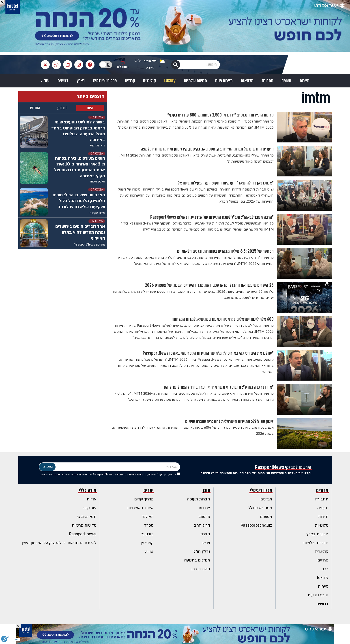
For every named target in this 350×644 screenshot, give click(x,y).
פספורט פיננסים (105, 81)
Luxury (170, 81)
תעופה (286, 81)
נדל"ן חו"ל (202, 552)
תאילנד (148, 517)
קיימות (323, 586)
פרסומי (204, 517)
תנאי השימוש (69, 475)
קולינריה (149, 81)
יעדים (149, 490)
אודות (91, 499)
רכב (325, 569)
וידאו (206, 543)
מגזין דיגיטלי (261, 490)
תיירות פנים (224, 81)
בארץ (81, 81)
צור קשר (89, 508)
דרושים (63, 81)
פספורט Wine (260, 508)
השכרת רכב (200, 569)
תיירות (305, 81)
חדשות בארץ (317, 534)
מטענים (266, 517)
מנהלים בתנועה (197, 560)
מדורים (322, 490)
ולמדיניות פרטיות (50, 475)
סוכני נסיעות (318, 595)
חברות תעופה (199, 499)
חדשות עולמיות (195, 81)
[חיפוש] (176, 65)
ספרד (149, 525)
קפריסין (147, 543)
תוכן (206, 490)
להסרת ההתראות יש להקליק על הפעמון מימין (59, 543)
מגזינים (266, 499)
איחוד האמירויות (140, 508)
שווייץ (149, 552)
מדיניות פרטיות (84, 525)
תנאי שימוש (87, 517)
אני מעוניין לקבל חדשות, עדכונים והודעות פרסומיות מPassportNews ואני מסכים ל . (109, 475)
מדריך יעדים (144, 499)
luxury (323, 578)
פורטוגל (147, 534)
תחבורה (268, 81)
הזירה (205, 534)
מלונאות (247, 81)
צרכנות (204, 508)
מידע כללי (88, 490)
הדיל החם (202, 525)
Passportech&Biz (256, 525)
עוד (46, 81)
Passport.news (83, 534)
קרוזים (130, 81)
